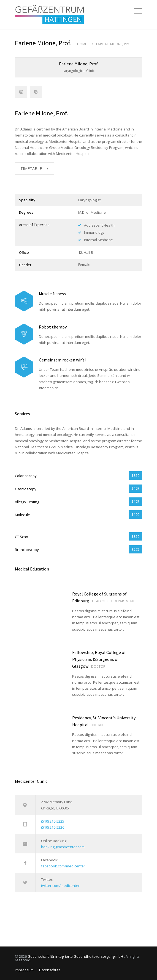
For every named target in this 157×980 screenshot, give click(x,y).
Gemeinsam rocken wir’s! (62, 360)
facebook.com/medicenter (63, 866)
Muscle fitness (52, 294)
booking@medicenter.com (63, 847)
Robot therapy (53, 327)
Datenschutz (50, 970)
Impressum (24, 970)
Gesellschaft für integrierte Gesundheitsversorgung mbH (76, 956)
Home (82, 44)
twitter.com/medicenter (60, 886)
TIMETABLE (31, 169)
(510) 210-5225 (53, 821)
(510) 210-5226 (53, 827)
